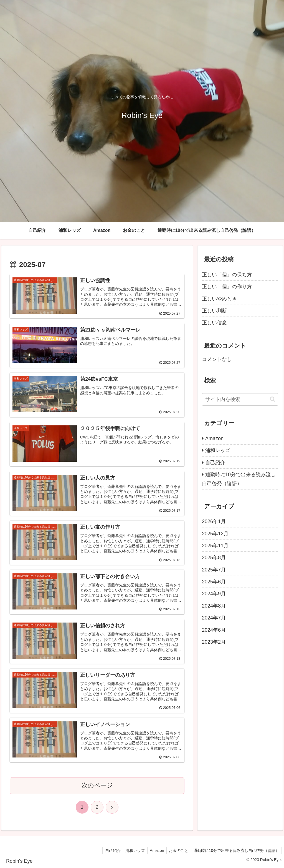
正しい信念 (214, 323)
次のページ (97, 786)
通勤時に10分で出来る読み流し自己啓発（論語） (236, 851)
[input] (240, 399)
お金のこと (177, 851)
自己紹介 (109, 851)
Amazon (155, 851)
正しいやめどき (219, 299)
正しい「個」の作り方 (227, 287)
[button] (272, 399)
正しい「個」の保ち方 (227, 275)
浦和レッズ (132, 851)
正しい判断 (214, 311)
